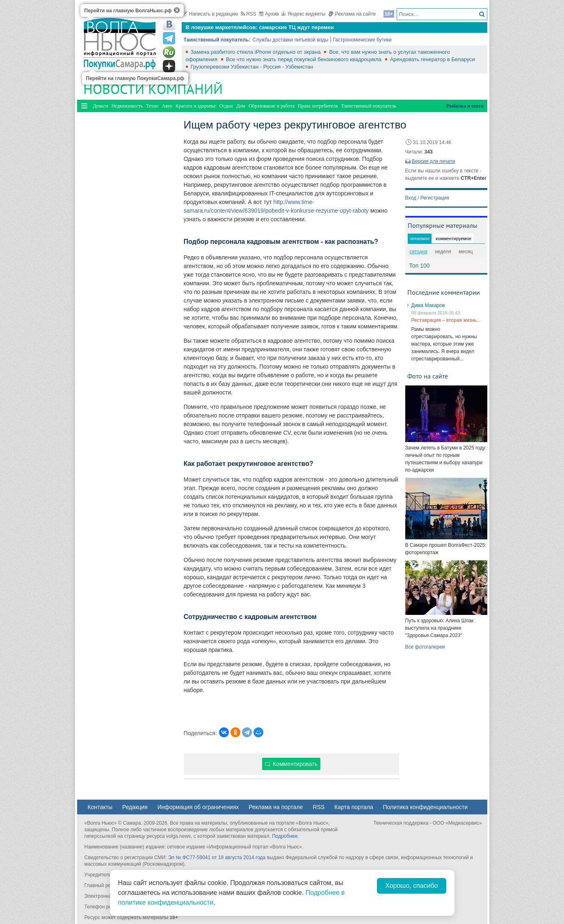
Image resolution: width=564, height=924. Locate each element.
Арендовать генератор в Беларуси (433, 59)
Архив (269, 14)
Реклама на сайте (352, 14)
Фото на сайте (428, 376)
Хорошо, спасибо (411, 886)
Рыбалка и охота (465, 106)
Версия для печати (433, 161)
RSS (249, 14)
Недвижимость (127, 106)
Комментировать (291, 764)
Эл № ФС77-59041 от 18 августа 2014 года (217, 858)
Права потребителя (318, 106)
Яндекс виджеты (303, 14)
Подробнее (285, 836)
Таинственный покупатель (369, 106)
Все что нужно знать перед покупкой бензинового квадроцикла (305, 59)
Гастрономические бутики (362, 40)
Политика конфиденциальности (426, 807)
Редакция (135, 807)
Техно (152, 106)
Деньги (101, 106)
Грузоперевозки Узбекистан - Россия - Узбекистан (252, 67)
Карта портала (354, 807)
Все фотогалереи (425, 647)
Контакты (100, 807)
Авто (167, 106)
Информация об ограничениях (198, 807)
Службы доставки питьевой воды (290, 40)
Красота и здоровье (196, 106)
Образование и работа (272, 106)
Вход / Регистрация (427, 198)
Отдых (226, 106)
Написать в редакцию (210, 14)
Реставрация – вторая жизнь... (446, 320)
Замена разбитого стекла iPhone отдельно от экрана (257, 52)
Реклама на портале (276, 807)
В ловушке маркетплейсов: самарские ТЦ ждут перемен (260, 27)
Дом (241, 106)
